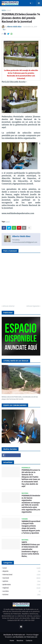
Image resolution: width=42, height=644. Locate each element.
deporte (22, 571)
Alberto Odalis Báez (21, 236)
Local (9, 10)
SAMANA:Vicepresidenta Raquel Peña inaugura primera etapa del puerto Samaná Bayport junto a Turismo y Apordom (31, 527)
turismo (22, 595)
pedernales (22, 585)
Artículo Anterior (9, 306)
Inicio (4, 10)
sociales (22, 591)
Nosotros (20, 641)
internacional (22, 575)
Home (12, 641)
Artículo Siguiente (33, 306)
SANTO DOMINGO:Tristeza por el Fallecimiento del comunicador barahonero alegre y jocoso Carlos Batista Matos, (31, 549)
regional (22, 588)
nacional (22, 578)
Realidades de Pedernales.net (26, 637)
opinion (22, 581)
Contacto (29, 641)
